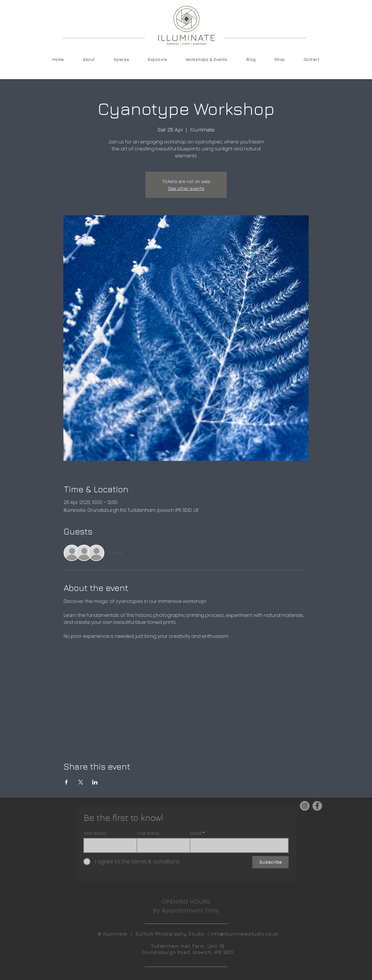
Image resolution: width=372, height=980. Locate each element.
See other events (186, 188)
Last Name (148, 833)
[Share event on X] (81, 782)
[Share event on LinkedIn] (95, 782)
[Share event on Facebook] (66, 782)
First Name (95, 833)
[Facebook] (317, 806)
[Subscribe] (270, 862)
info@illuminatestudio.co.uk (244, 934)
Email (196, 833)
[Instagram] (305, 806)
